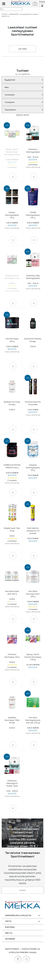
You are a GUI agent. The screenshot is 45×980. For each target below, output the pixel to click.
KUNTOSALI (10, 927)
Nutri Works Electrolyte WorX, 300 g (33, 601)
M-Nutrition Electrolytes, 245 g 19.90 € (12, 662)
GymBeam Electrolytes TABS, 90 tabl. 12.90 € (12, 723)
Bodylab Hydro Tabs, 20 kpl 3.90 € (12, 536)
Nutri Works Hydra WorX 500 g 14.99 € (12, 599)
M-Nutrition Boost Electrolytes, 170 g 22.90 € (12, 283)
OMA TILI (9, 933)
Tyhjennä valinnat (22, 115)
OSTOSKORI (10, 939)
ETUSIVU (5, 14)
